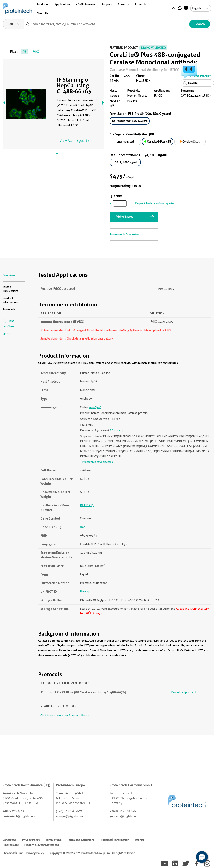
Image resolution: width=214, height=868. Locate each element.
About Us (42, 13)
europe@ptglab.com (69, 816)
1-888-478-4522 (13, 811)
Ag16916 (95, 407)
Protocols (9, 309)
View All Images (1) (74, 141)
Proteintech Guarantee (124, 234)
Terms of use (54, 840)
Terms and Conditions (81, 840)
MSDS (6, 334)
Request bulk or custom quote (154, 203)
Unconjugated (125, 142)
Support (107, 4)
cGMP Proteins (86, 4)
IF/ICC (35, 52)
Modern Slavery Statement (41, 845)
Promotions (142, 4)
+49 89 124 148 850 (123, 811)
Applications (62, 4)
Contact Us (9, 840)
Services (123, 4)
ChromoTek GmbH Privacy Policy (23, 853)
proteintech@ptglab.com (19, 816)
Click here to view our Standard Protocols (67, 715)
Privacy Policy (31, 840)
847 (83, 527)
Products (42, 4)
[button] (202, 857)
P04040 (85, 591)
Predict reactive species (97, 462)
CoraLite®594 (190, 142)
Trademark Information (115, 840)
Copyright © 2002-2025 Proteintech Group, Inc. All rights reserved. (93, 853)
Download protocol (184, 692)
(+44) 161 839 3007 (69, 811)
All (24, 52)
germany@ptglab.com (124, 816)
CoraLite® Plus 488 (158, 142)
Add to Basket (124, 217)
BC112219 (117, 430)
